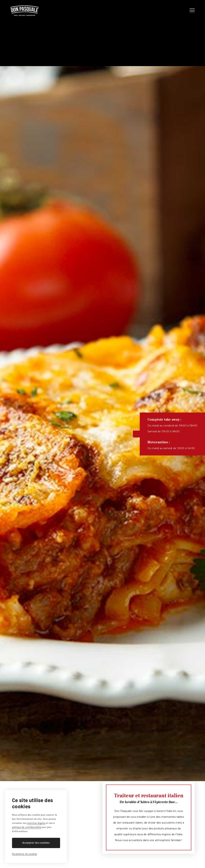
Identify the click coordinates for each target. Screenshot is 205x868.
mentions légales (36, 823)
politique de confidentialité (27, 827)
